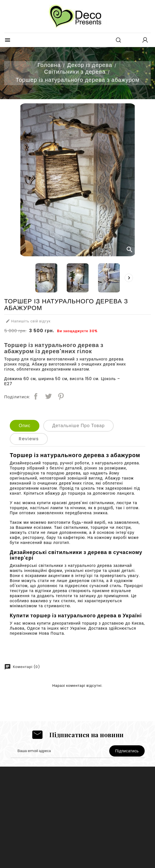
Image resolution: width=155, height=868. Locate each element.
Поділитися (36, 396)
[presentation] (129, 278)
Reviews (29, 439)
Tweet (48, 396)
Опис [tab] (25, 426)
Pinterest (61, 396)
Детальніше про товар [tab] (78, 426)
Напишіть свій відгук (28, 321)
